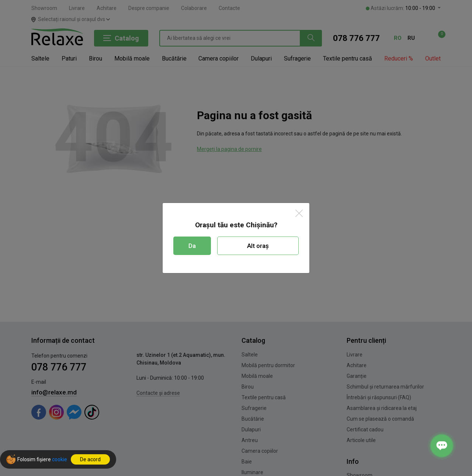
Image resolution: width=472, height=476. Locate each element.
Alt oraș (258, 246)
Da (192, 246)
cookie (60, 459)
